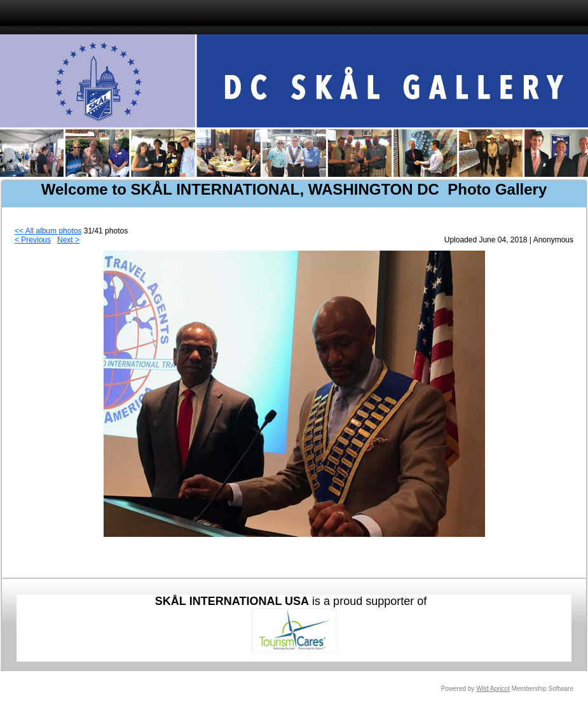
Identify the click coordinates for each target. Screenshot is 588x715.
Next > (68, 240)
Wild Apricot (493, 689)
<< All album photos (48, 231)
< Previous (33, 240)
